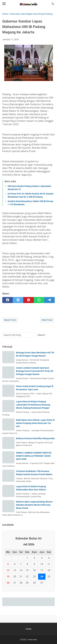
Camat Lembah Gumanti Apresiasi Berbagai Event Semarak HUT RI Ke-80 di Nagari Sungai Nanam (35, 371)
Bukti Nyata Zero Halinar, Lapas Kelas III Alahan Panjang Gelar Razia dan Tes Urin (35, 423)
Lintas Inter (32, 640)
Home (28, 629)
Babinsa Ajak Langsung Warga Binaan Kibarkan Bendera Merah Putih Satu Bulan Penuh (34, 505)
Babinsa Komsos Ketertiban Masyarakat (35, 438)
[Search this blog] (53, 4)
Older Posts (47, 320)
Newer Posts (10, 320)
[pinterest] (28, 300)
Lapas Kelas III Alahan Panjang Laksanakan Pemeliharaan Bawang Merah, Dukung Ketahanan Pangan (33, 405)
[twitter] (18, 300)
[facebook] (8, 300)
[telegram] (49, 300)
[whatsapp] (39, 300)
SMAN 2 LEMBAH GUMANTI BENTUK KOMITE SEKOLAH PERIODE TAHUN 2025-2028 (34, 456)
